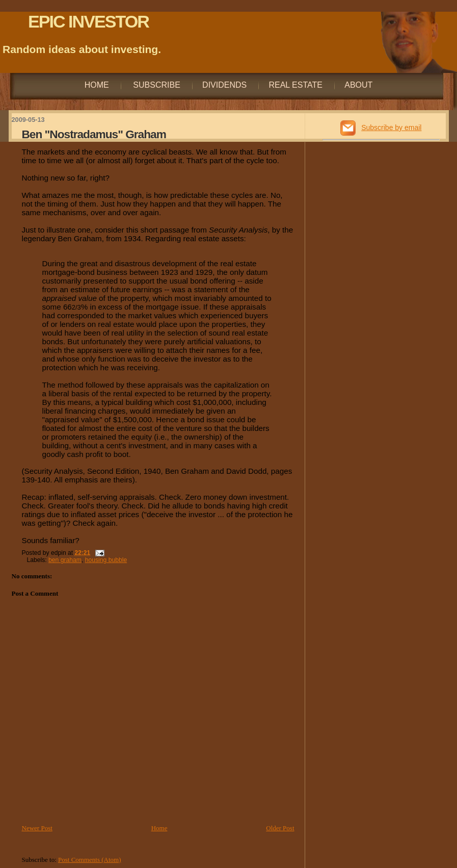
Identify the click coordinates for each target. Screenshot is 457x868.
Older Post (280, 828)
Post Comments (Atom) (90, 860)
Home (97, 85)
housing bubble (106, 560)
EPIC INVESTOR (88, 21)
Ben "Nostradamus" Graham (94, 134)
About (358, 85)
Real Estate (295, 85)
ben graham (65, 560)
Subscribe (156, 85)
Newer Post (37, 828)
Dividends (224, 85)
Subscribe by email (391, 127)
